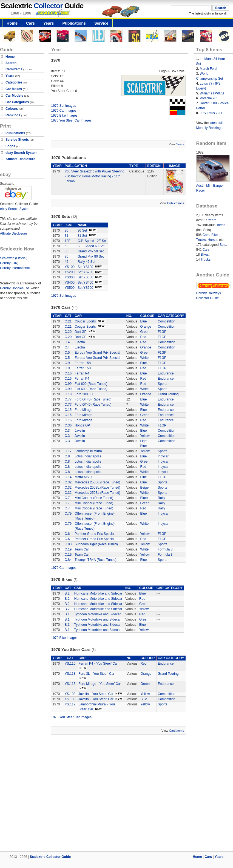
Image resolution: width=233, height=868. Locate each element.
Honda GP (82, 425)
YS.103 (70, 694)
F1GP (162, 332)
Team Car (82, 549)
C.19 (68, 549)
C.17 (68, 451)
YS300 (70, 277)
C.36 (68, 425)
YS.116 (70, 664)
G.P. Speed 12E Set (92, 241)
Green (145, 332)
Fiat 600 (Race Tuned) (91, 384)
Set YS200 (85, 272)
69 (66, 246)
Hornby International (15, 268)
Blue (144, 321)
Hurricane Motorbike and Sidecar (98, 593)
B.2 (67, 593)
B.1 (67, 614)
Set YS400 (85, 282)
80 (66, 256)
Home (12, 23)
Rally (161, 498)
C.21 (68, 321)
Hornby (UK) (9, 263)
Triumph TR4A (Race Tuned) (96, 560)
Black (144, 498)
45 (66, 262)
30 (66, 230)
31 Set (82, 236)
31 (66, 236)
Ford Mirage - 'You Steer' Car (100, 684)
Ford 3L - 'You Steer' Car (96, 674)
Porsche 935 (209, 98)
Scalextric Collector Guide (50, 857)
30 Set (82, 230)
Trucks (201, 240)
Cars (30, 23)
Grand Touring (168, 394)
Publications (74, 23)
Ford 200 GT (84, 394)
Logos (10, 146)
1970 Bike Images (64, 116)
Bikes (215, 235)
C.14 (68, 477)
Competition (166, 321)
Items (221, 225)
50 (66, 251)
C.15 (68, 410)
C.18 (68, 394)
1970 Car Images (64, 111)
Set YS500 (85, 288)
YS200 (70, 272)
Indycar (163, 456)
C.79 (68, 514)
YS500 (70, 288)
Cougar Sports (85, 321)
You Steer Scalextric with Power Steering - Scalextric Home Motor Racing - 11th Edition (95, 176)
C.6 (67, 534)
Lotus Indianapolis (88, 456)
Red (143, 337)
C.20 (68, 332)
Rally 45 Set (86, 262)
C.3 (67, 431)
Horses (213, 240)
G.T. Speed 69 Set (91, 246)
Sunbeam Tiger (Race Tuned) (96, 544)
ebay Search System (22, 153)
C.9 (67, 363)
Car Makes (14, 89)
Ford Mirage (83, 410)
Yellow (145, 436)
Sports (162, 384)
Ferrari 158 (83, 363)
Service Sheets (17, 140)
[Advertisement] (117, 794)
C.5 (67, 353)
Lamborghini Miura (88, 451)
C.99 (68, 384)
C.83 (68, 544)
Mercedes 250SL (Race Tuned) (97, 482)
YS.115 (70, 684)
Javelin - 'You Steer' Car (96, 694)
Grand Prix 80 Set (91, 256)
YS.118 (70, 674)
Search (11, 63)
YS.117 (70, 704)
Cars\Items (14, 69)
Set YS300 (85, 277)
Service (101, 23)
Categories (14, 82)
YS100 (70, 267)
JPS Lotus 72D (211, 113)
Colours (12, 109)
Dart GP (80, 332)
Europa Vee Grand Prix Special (97, 353)
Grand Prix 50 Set (91, 251)
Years (49, 23)
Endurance (166, 373)
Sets (223, 245)
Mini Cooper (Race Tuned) (94, 498)
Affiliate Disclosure (20, 159)
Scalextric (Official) (14, 258)
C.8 (67, 456)
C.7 (67, 498)
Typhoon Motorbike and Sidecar (97, 614)
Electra (80, 342)
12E (68, 241)
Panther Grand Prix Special (94, 534)
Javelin (80, 431)
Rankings (13, 115)
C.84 (68, 560)
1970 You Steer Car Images (71, 120)
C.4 (67, 342)
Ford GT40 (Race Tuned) (93, 399)
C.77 (68, 399)
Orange (146, 327)
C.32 (68, 482)
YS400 (70, 282)
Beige (145, 488)
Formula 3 (165, 549)
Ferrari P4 (82, 373)
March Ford (208, 69)
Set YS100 (85, 267)
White (145, 358)
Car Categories (17, 102)
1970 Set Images (64, 106)
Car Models (14, 96)
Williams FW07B (212, 93)
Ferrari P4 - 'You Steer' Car (98, 664)
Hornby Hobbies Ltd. (15, 288)
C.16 (68, 373)
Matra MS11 (83, 477)
